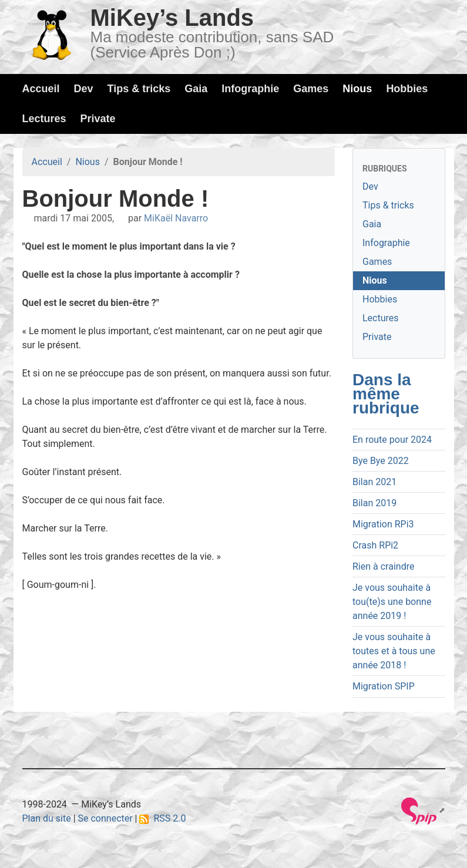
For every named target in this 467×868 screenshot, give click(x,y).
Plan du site (47, 818)
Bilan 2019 (374, 503)
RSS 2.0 (162, 818)
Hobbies (407, 89)
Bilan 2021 (374, 482)
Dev (84, 89)
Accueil (41, 89)
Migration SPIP (384, 686)
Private (98, 119)
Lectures (44, 119)
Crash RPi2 (375, 545)
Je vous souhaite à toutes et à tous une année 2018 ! (394, 651)
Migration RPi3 (383, 524)
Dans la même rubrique (386, 394)
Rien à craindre (383, 566)
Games (311, 89)
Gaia (196, 89)
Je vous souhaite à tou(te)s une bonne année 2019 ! (392, 602)
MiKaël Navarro (176, 218)
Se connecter (105, 818)
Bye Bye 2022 (381, 461)
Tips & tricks (139, 89)
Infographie (250, 89)
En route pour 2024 (392, 440)
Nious (357, 89)
